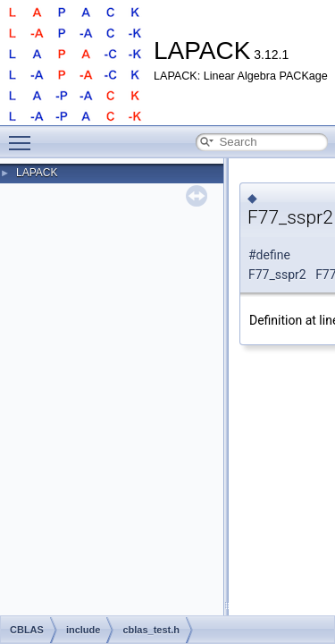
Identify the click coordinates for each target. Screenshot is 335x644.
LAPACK (37, 173)
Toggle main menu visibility (24, 135)
